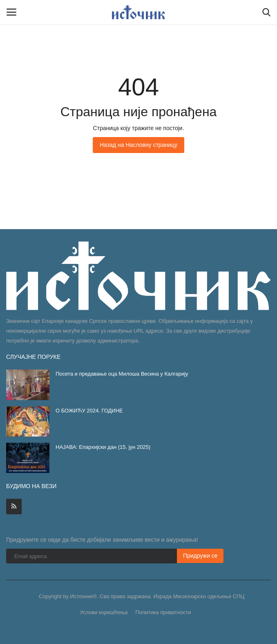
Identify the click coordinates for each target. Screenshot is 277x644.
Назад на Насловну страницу (138, 145)
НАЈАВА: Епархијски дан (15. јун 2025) (103, 447)
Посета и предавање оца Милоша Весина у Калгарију (122, 374)
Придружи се (200, 556)
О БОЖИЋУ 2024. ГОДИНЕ (89, 411)
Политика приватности (163, 612)
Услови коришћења (104, 612)
